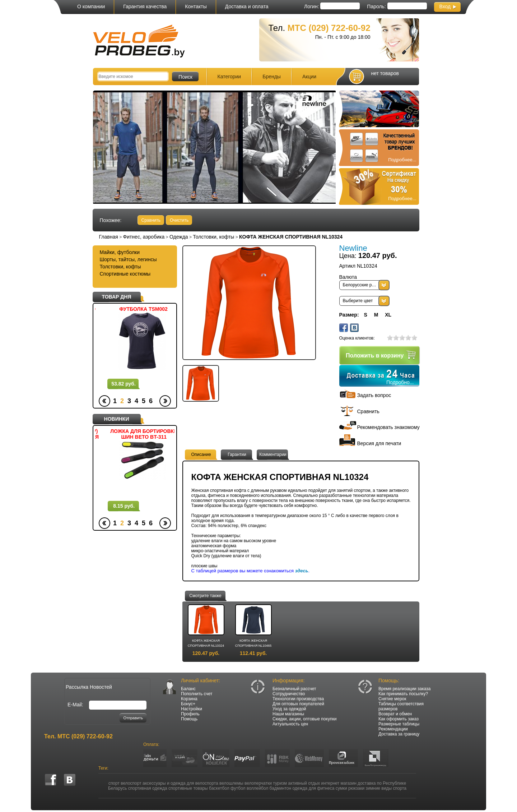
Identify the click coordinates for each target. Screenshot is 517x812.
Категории (229, 77)
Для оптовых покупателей (298, 704)
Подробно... (400, 382)
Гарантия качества (145, 6)
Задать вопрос (374, 395)
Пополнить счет (197, 694)
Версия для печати (379, 443)
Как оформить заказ (399, 719)
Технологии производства (298, 699)
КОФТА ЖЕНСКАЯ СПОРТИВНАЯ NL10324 (206, 643)
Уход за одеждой (289, 709)
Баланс (188, 689)
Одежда (179, 237)
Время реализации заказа (404, 689)
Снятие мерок (392, 699)
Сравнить (151, 220)
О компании (91, 6)
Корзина (189, 699)
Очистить (179, 220)
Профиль (190, 714)
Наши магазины (288, 714)
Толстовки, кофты (213, 237)
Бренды (272, 77)
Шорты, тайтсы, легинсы (128, 259)
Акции (309, 77)
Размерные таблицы (399, 724)
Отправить (133, 718)
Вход (445, 6)
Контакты (196, 6)
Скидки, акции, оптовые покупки (304, 719)
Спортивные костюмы (125, 274)
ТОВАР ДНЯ (117, 297)
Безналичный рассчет (294, 689)
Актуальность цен (290, 724)
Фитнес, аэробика (144, 237)
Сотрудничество (289, 694)
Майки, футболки (120, 252)
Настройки (192, 709)
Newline (353, 248)
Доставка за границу (399, 734)
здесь (302, 571)
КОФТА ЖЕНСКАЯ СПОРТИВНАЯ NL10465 (253, 643)
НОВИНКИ (117, 419)
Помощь (189, 719)
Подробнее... (402, 160)
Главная (109, 237)
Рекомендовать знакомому (388, 427)
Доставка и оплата (247, 6)
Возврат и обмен (395, 714)
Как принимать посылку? (403, 694)
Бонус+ (188, 704)
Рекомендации (393, 729)
